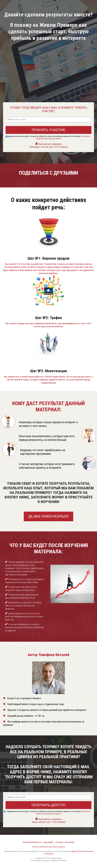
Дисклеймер (48, 842)
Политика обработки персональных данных (48, 847)
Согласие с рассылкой (65, 842)
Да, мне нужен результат (49, 516)
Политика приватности (32, 842)
